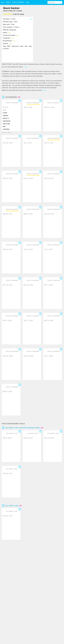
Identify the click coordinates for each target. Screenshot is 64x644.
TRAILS (8, 2)
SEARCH (21, 2)
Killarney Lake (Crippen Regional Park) (23, 428)
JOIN (27, 2)
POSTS (15, 2)
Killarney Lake (12, 506)
